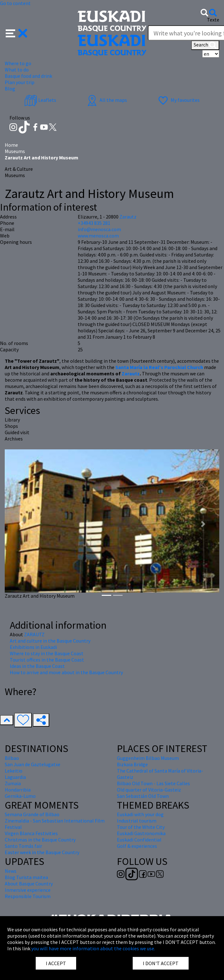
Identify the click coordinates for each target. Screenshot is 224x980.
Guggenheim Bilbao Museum (148, 758)
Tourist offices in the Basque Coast (47, 660)
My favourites (178, 100)
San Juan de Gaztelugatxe (33, 764)
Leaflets (40, 100)
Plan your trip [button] (20, 82)
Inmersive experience (28, 890)
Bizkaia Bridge (132, 764)
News (11, 871)
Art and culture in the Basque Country (50, 641)
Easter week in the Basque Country (42, 852)
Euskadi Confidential (139, 840)
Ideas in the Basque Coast (37, 666)
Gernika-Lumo (20, 796)
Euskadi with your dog (140, 814)
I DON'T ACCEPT (161, 963)
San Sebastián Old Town (143, 796)
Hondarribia (18, 790)
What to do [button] (17, 70)
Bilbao (12, 758)
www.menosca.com (98, 236)
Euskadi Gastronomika (141, 833)
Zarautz (131, 373)
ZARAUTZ (34, 634)
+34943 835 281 (94, 223)
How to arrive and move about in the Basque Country (66, 672)
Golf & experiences (137, 846)
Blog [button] (10, 89)
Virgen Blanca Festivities (31, 833)
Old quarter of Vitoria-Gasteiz (149, 790)
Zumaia (13, 783)
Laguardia (15, 777)
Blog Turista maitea (26, 877)
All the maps (106, 100)
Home (11, 145)
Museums (15, 151)
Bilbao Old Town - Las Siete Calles (153, 783)
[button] (17, 33)
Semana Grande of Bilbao (32, 814)
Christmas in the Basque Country (40, 840)
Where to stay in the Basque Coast (47, 653)
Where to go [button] (18, 63)
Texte (213, 20)
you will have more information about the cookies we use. (93, 948)
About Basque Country (29, 884)
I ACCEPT (56, 963)
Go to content (15, 3)
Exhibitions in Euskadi (33, 647)
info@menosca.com (99, 229)
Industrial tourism (137, 821)
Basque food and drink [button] (28, 76)
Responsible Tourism (28, 896)
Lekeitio (14, 771)
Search (205, 45)
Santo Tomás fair (23, 846)
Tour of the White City (141, 827)
